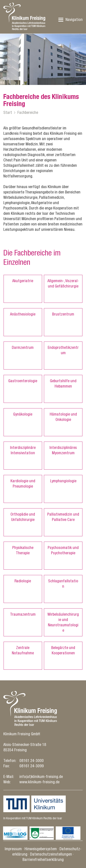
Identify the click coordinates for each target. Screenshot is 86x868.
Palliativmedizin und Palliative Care (63, 517)
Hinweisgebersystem (41, 849)
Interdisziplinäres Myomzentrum (63, 450)
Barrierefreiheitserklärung (43, 859)
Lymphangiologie (63, 481)
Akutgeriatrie (23, 281)
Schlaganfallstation (63, 584)
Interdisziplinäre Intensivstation (23, 450)
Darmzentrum (23, 347)
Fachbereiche (28, 112)
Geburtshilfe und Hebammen (63, 383)
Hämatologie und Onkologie (63, 417)
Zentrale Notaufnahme (23, 650)
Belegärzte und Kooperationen (63, 650)
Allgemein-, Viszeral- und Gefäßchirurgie (63, 283)
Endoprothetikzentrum (63, 350)
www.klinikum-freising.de (39, 782)
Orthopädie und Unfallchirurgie (23, 517)
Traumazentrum (23, 614)
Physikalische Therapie (23, 550)
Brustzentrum (63, 314)
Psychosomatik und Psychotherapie (63, 550)
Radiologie (23, 581)
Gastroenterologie (23, 381)
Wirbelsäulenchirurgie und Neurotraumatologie (63, 622)
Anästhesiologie (23, 314)
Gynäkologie (23, 414)
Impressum (13, 849)
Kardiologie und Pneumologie (23, 483)
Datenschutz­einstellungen (51, 854)
